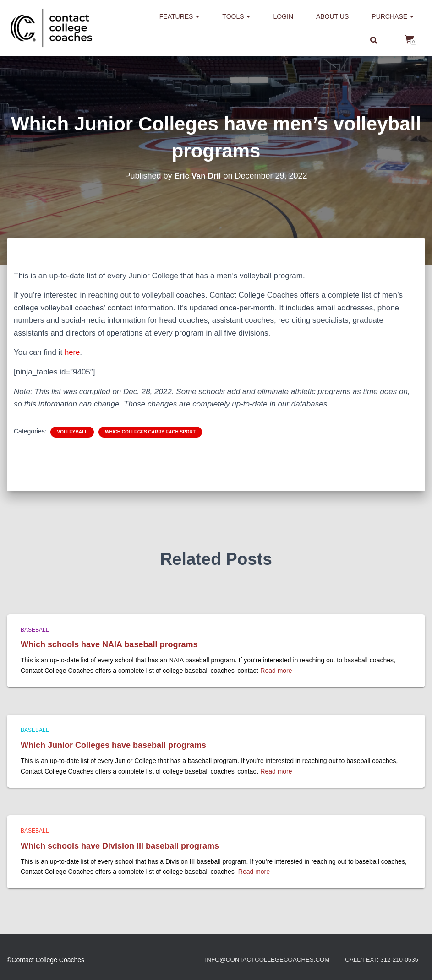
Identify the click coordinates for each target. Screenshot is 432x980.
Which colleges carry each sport (150, 431)
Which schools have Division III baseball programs (120, 845)
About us (332, 16)
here (72, 352)
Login (283, 16)
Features (180, 16)
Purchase (393, 16)
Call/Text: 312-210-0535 (380, 960)
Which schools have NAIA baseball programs (109, 644)
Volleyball (72, 431)
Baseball (35, 629)
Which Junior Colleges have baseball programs (113, 745)
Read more (276, 670)
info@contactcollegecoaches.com (260, 960)
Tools (236, 16)
